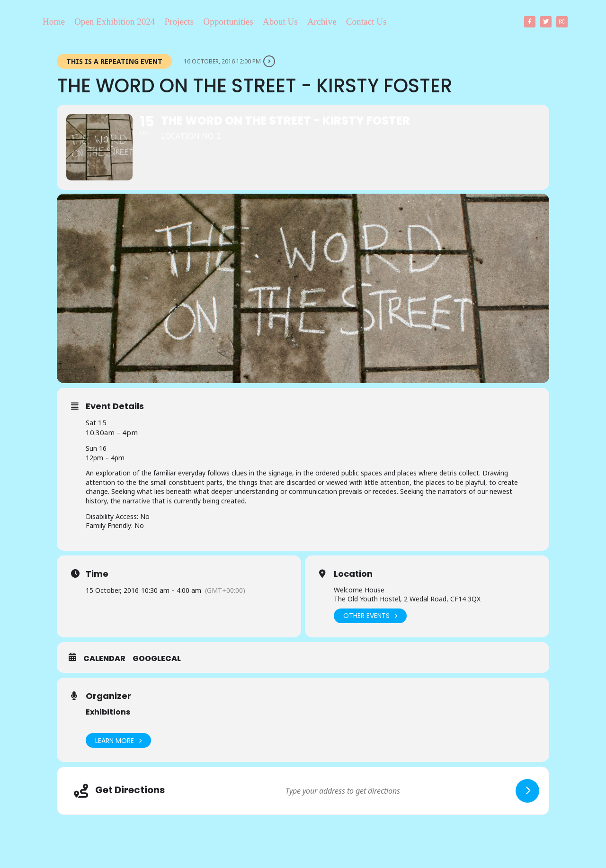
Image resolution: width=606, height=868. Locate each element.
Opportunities (228, 22)
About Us (280, 22)
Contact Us (366, 22)
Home (54, 22)
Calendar (104, 659)
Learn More (118, 740)
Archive (322, 22)
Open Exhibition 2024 (115, 22)
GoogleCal (157, 659)
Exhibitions (108, 712)
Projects (179, 22)
